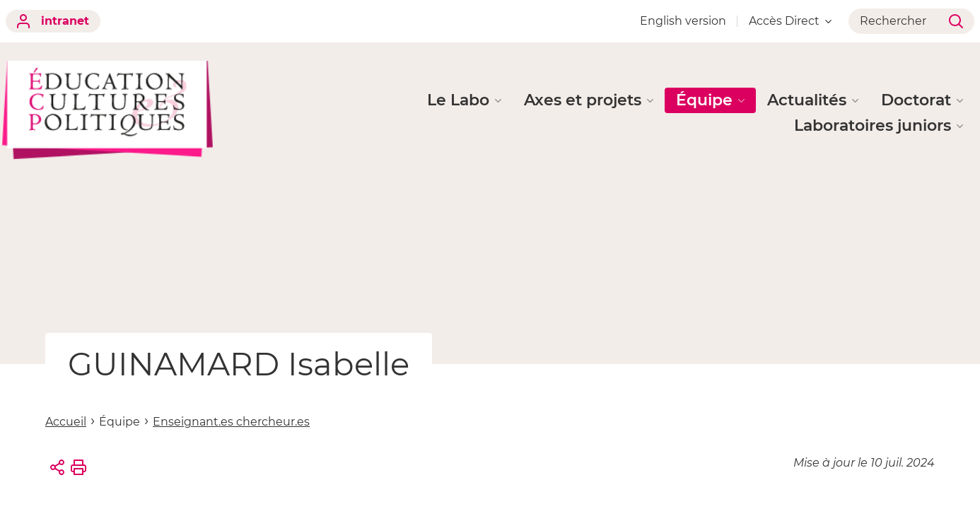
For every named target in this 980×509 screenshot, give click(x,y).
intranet (53, 21)
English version (683, 21)
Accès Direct (790, 21)
